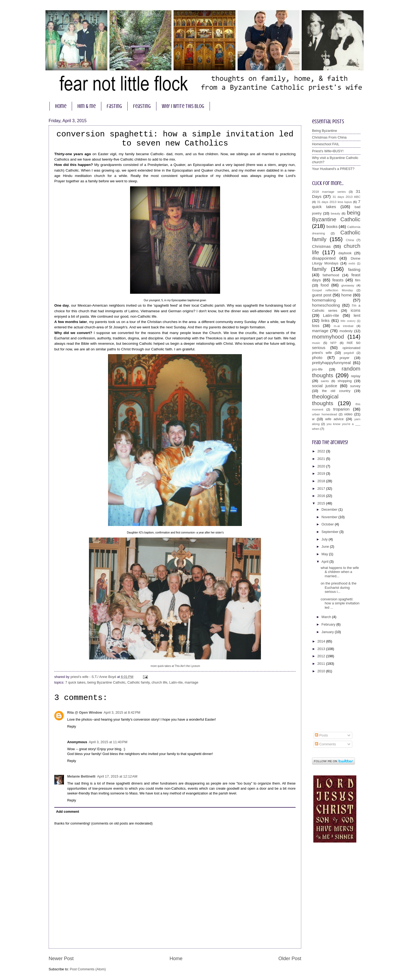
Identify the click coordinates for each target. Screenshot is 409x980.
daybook (345, 253)
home (61, 106)
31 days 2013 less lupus (335, 202)
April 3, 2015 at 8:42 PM (122, 712)
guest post (322, 295)
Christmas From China (329, 137)
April (325, 562)
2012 (322, 656)
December (330, 509)
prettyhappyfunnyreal (331, 363)
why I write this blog (183, 106)
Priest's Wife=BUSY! (328, 151)
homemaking (324, 300)
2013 (322, 649)
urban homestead (324, 414)
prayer (345, 358)
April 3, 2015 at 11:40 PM (108, 742)
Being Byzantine (324, 131)
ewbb (352, 264)
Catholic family (139, 682)
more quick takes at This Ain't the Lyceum (175, 666)
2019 (322, 473)
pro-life (317, 369)
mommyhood (328, 337)
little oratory (348, 321)
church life (159, 682)
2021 (322, 459)
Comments (325, 744)
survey (355, 386)
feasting (142, 106)
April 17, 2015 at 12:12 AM (117, 776)
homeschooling (326, 305)
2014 (322, 641)
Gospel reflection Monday (332, 290)
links (325, 320)
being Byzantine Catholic (106, 682)
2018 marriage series (329, 192)
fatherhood (331, 275)
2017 (322, 489)
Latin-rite (176, 682)
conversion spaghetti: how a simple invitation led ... (340, 603)
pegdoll (349, 353)
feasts (338, 280)
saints (325, 381)
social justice (325, 386)
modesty (346, 331)
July (325, 539)
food (325, 285)
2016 (322, 496)
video (348, 414)
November (330, 517)
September (330, 532)
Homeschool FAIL (326, 144)
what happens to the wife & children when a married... (340, 572)
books (332, 226)
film (358, 280)
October (328, 524)
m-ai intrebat (344, 326)
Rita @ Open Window (85, 712)
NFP (333, 343)
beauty (336, 213)
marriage (191, 682)
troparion (341, 409)
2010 (322, 671)
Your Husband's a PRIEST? (333, 169)
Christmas (321, 246)
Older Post (290, 959)
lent (357, 315)
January (328, 632)
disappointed (324, 258)
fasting (114, 106)
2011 (322, 664)
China (350, 240)
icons (356, 310)
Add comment (67, 812)
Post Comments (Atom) (88, 969)
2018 (322, 481)
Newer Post (61, 959)
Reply (72, 726)
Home (176, 959)
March (327, 617)
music (316, 343)
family (319, 269)
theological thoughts (325, 400)
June (326, 547)
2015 (322, 503)
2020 (322, 466)
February (329, 624)
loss (316, 326)
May (325, 554)
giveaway (348, 285)
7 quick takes (75, 682)
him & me (87, 106)
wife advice (334, 419)
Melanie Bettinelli (81, 776)
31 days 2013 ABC (346, 197)
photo (317, 357)
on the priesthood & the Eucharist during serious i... (338, 587)
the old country (336, 391)
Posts (321, 735)
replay (356, 376)
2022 (322, 451)
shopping (345, 381)
